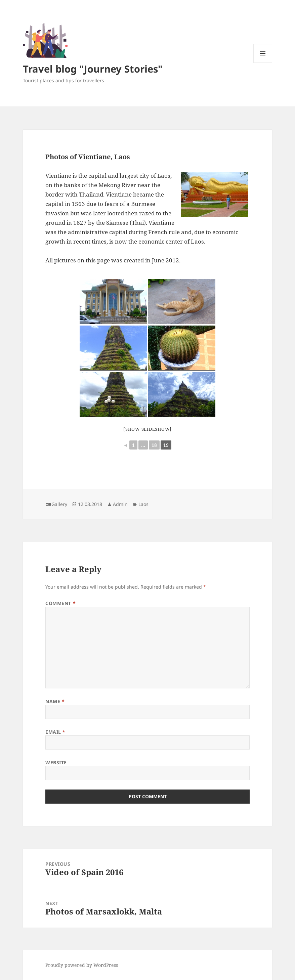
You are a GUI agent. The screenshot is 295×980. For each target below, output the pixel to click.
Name (55, 701)
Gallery (59, 504)
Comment (60, 603)
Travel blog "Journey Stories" (93, 69)
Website (56, 762)
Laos (143, 504)
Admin (120, 504)
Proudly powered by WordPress (82, 965)
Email (55, 732)
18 (154, 445)
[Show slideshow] (147, 429)
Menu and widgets (263, 63)
